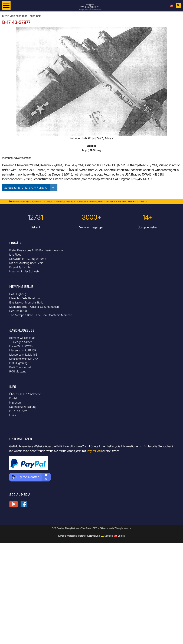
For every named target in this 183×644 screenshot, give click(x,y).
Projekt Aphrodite (20, 267)
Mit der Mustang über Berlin (26, 263)
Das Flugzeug (18, 294)
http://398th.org (92, 150)
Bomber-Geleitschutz (22, 338)
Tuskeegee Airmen (21, 342)
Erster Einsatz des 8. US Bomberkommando (36, 250)
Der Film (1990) (18, 311)
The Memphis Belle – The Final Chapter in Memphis (41, 315)
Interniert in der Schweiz (24, 271)
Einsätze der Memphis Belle (26, 302)
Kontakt (14, 398)
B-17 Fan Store (18, 411)
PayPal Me (94, 451)
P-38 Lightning (18, 363)
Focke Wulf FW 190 (21, 346)
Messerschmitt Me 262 (24, 359)
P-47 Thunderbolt (20, 367)
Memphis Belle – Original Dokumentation (34, 307)
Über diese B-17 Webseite (25, 394)
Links (13, 415)
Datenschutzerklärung (23, 407)
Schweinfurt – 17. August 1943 (28, 259)
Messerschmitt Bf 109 (23, 350)
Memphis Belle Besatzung (25, 298)
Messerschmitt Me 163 (23, 355)
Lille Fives (15, 255)
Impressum (16, 402)
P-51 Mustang (18, 371)
